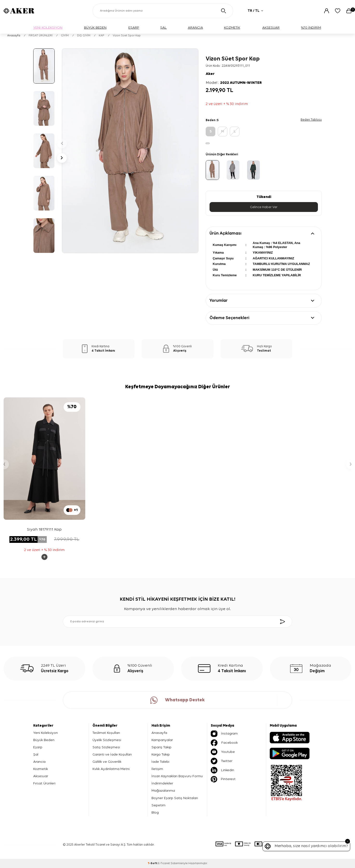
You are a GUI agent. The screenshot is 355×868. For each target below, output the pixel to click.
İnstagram (224, 734)
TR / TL (255, 11)
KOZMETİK (232, 28)
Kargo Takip (161, 754)
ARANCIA (195, 28)
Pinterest (223, 779)
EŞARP (134, 28)
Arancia (39, 762)
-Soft (153, 863)
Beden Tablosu (311, 120)
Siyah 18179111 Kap (44, 529)
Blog (155, 812)
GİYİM (65, 36)
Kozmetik (41, 769)
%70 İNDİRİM (311, 28)
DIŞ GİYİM (84, 36)
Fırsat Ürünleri (44, 783)
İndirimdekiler (162, 783)
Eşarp (38, 747)
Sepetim (158, 805)
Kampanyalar (162, 740)
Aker (210, 74)
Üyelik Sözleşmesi (107, 740)
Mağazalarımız (163, 791)
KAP (102, 36)
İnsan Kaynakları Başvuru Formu (177, 776)
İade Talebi (160, 762)
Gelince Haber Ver (264, 207)
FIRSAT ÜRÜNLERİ (41, 36)
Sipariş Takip (161, 747)
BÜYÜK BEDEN (95, 28)
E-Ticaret (164, 863)
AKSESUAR (271, 28)
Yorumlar (219, 301)
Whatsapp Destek (177, 700)
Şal (36, 754)
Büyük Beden (44, 740)
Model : (234, 83)
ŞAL (163, 28)
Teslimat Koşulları (106, 733)
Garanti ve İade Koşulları (112, 754)
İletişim (157, 769)
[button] (62, 144)
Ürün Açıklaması (225, 233)
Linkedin (222, 770)
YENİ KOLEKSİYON (48, 28)
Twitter (222, 761)
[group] (130, 151)
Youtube (223, 752)
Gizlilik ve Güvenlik (107, 762)
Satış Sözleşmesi (106, 747)
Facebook (224, 743)
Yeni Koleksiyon (46, 733)
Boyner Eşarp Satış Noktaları (175, 798)
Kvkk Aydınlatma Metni (111, 769)
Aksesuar (41, 776)
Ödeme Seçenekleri (229, 318)
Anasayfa (14, 36)
